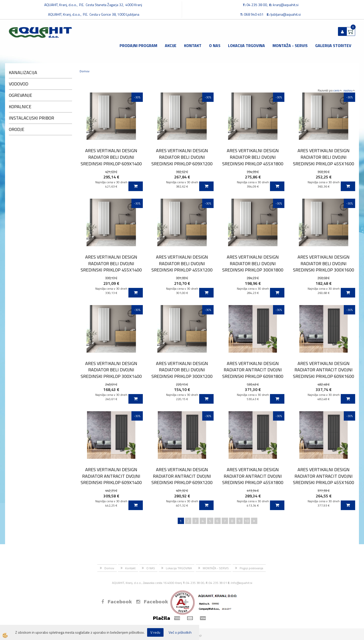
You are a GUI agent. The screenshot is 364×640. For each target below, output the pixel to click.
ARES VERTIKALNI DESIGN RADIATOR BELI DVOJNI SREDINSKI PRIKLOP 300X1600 (324, 263)
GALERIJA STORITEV (333, 45)
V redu (155, 632)
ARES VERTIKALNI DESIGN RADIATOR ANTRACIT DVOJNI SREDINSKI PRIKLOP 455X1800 (253, 476)
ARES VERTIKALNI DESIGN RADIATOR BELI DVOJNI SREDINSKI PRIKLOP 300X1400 (111, 370)
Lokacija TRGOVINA (246, 45)
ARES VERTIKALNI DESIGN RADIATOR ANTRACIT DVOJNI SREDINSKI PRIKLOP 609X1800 (253, 370)
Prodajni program (138, 45)
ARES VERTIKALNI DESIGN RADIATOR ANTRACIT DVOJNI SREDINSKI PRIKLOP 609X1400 (111, 476)
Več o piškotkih (180, 632)
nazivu (349, 90)
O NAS (215, 45)
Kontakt (193, 45)
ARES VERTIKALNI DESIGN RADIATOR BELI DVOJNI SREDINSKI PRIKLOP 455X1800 (253, 157)
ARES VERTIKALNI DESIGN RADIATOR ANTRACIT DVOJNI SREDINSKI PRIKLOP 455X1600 (324, 476)
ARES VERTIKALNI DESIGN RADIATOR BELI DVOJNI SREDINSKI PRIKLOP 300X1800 (253, 263)
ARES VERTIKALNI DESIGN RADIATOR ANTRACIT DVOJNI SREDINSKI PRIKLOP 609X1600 (324, 370)
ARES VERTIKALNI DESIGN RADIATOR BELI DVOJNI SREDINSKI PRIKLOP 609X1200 (182, 157)
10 (247, 521)
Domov (85, 71)
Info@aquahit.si (242, 583)
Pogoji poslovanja (251, 568)
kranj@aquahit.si (286, 5)
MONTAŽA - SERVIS (290, 45)
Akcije (171, 45)
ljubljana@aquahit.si (286, 14)
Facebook (117, 602)
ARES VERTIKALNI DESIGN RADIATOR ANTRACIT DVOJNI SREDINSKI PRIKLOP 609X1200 (182, 476)
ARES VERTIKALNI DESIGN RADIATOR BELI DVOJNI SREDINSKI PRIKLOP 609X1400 (111, 157)
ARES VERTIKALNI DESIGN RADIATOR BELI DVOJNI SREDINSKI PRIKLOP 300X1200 (182, 370)
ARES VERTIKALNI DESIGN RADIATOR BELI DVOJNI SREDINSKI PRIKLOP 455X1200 (182, 263)
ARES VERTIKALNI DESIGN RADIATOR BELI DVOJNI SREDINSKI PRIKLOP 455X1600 (324, 157)
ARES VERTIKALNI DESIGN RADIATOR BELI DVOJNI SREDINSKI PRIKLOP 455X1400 (111, 263)
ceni (338, 90)
